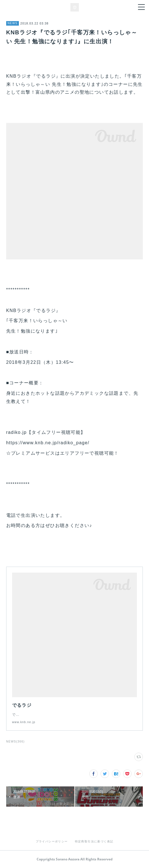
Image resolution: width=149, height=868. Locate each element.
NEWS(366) (15, 742)
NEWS (13, 23)
